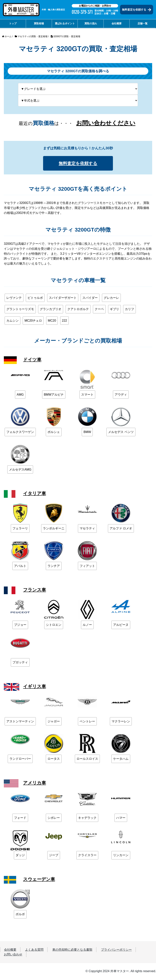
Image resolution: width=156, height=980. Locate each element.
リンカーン (121, 856)
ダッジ (20, 856)
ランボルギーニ (54, 529)
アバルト (20, 566)
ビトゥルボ (35, 298)
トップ (13, 23)
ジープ (54, 856)
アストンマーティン (20, 722)
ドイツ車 (33, 360)
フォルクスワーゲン (20, 433)
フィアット (87, 566)
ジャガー (54, 722)
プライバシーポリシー (116, 950)
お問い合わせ (13, 955)
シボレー (54, 818)
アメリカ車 (35, 783)
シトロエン (54, 626)
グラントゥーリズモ (20, 310)
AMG (20, 395)
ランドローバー (20, 759)
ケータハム (121, 759)
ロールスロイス (87, 759)
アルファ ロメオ (121, 529)
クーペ (99, 310)
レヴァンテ (14, 298)
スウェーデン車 (40, 880)
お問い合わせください (106, 123)
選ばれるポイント (65, 23)
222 (65, 321)
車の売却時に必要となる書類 (72, 950)
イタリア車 (35, 494)
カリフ (129, 310)
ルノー (87, 626)
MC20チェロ (33, 321)
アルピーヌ (121, 626)
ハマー (121, 818)
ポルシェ (54, 433)
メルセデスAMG (20, 470)
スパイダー (90, 298)
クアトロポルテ (78, 310)
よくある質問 (34, 950)
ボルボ (20, 915)
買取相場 (39, 23)
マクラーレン (121, 722)
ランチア (54, 566)
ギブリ (114, 310)
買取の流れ (91, 23)
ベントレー (87, 722)
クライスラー (87, 856)
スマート (87, 395)
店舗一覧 (143, 23)
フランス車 (35, 590)
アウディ (121, 395)
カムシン (13, 321)
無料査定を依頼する (137, 10)
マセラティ (87, 529)
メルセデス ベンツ (121, 433)
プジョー (20, 626)
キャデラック (87, 818)
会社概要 (117, 23)
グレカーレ (111, 298)
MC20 (52, 321)
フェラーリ (20, 529)
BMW (87, 433)
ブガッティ (20, 663)
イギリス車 (35, 687)
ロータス (54, 759)
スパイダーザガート (63, 298)
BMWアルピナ (54, 395)
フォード (20, 818)
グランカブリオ (51, 310)
